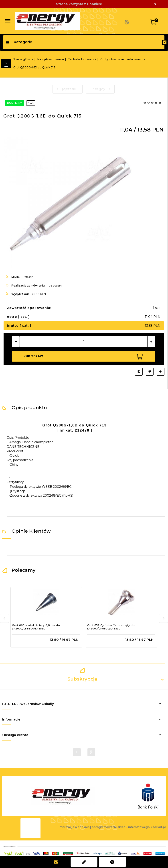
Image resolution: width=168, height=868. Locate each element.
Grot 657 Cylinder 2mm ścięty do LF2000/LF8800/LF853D (111, 627)
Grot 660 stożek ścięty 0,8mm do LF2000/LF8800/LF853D (36, 627)
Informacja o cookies (74, 827)
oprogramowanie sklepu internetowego (121, 827)
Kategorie (19, 42)
